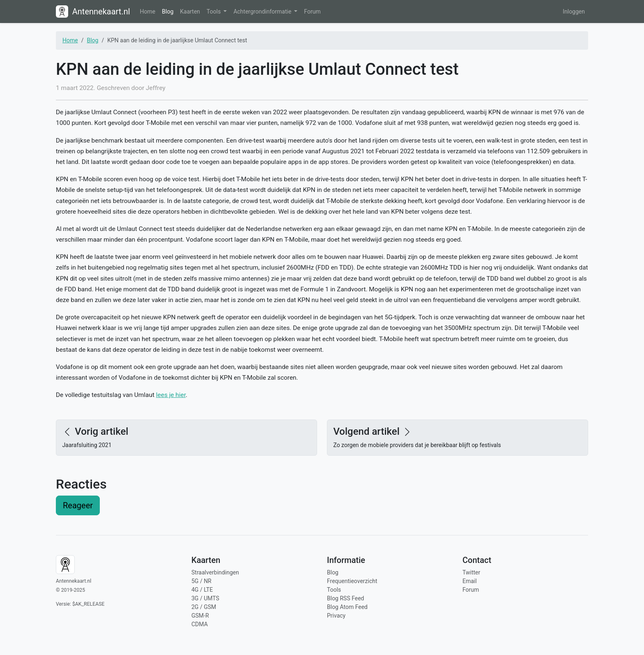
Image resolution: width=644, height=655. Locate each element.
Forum (312, 12)
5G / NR (201, 581)
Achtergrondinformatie (263, 12)
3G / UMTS (205, 598)
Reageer (78, 505)
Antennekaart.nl (93, 12)
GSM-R (200, 616)
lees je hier (171, 395)
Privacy (336, 616)
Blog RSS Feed (346, 598)
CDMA (200, 624)
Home (148, 12)
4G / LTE (202, 590)
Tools (214, 12)
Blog (168, 12)
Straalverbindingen (215, 572)
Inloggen (574, 12)
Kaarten (190, 12)
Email (470, 581)
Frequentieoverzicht (352, 581)
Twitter (471, 572)
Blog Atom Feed (347, 607)
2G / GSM (204, 607)
